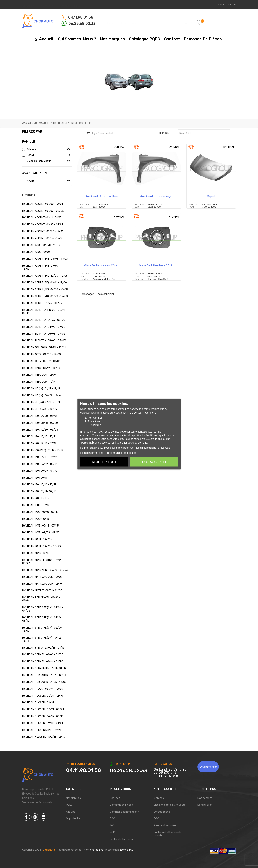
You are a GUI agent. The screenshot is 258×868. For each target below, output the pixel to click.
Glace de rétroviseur (46, 161)
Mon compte (205, 798)
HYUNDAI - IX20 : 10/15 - (36, 519)
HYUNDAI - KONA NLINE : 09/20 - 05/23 (45, 570)
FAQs (113, 825)
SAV (112, 819)
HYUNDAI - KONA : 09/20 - (37, 539)
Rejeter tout (104, 462)
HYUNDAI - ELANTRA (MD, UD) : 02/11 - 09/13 (44, 312)
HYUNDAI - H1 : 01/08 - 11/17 (39, 382)
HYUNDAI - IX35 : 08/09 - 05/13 (41, 533)
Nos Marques (73, 798)
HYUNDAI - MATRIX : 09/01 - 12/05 (42, 591)
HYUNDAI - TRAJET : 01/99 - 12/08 (43, 689)
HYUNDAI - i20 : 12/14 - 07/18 (39, 443)
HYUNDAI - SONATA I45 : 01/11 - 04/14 (44, 668)
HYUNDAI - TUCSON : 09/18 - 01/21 (43, 723)
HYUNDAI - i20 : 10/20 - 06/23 (40, 430)
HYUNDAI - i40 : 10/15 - (36, 498)
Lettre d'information (122, 839)
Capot (46, 155)
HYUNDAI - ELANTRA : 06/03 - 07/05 (44, 334)
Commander (208, 767)
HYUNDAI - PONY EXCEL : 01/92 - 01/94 (41, 599)
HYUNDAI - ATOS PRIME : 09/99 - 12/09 (41, 267)
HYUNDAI (29, 195)
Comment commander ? (124, 812)
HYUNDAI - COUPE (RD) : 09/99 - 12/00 (45, 296)
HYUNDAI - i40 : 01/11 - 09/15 (39, 491)
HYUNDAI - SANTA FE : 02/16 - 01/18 (43, 648)
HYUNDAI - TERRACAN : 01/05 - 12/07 (44, 682)
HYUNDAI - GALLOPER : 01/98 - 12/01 (44, 347)
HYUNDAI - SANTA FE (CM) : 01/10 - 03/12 (42, 619)
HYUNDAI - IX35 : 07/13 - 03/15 (41, 526)
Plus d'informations (92, 453)
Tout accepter (154, 462)
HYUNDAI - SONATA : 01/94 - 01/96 (43, 662)
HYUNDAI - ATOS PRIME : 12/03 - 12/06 (45, 276)
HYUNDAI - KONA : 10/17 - (37, 553)
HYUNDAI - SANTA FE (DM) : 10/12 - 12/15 (42, 639)
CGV (156, 819)
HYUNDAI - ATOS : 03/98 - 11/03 (41, 245)
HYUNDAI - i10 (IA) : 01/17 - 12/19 (41, 389)
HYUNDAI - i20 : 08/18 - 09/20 (40, 423)
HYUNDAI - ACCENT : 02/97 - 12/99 (43, 231)
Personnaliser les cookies (121, 453)
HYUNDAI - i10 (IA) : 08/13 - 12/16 (42, 396)
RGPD (113, 832)
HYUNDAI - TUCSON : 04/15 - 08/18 (43, 716)
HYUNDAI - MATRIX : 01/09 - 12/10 (42, 584)
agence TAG (126, 850)
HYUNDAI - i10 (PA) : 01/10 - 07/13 (42, 402)
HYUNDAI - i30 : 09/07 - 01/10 (40, 471)
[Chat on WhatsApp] (129, 771)
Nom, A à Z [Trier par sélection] (205, 133)
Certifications (162, 812)
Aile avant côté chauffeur (102, 196)
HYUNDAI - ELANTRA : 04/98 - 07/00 (44, 327)
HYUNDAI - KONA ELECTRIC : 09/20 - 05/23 (43, 562)
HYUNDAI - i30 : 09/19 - (36, 478)
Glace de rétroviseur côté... (102, 265)
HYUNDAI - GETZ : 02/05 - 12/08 (42, 354)
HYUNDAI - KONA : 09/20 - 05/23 (42, 546)
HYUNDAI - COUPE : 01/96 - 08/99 (42, 303)
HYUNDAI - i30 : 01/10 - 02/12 (40, 457)
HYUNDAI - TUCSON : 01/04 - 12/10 (43, 696)
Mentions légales (93, 850)
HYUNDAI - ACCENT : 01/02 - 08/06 (43, 211)
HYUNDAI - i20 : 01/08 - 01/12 (40, 416)
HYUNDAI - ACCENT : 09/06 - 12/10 (43, 238)
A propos (159, 798)
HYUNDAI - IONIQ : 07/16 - (37, 505)
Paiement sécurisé (165, 825)
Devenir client (206, 805)
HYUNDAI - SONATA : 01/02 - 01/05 (43, 655)
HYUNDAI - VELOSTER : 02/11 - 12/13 (44, 737)
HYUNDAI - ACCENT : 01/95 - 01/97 (43, 225)
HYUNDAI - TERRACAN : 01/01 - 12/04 (44, 675)
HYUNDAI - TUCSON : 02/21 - (39, 703)
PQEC (69, 805)
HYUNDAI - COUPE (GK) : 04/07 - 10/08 (45, 289)
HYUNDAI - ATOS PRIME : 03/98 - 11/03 (45, 259)
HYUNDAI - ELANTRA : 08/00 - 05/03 (44, 341)
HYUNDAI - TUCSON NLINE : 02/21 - (43, 730)
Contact (115, 798)
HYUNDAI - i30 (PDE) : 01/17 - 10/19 (43, 450)
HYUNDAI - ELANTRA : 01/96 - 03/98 (44, 320)
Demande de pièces (121, 805)
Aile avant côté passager (156, 196)
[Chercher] (146, 21)
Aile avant (46, 149)
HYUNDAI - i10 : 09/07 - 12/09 (40, 409)
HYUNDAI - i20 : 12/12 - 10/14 (39, 437)
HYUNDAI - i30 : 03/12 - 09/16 (40, 464)
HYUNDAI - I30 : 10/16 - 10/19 (39, 485)
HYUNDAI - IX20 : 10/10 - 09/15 (40, 512)
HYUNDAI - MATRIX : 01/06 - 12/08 (42, 577)
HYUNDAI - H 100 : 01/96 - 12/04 (41, 368)
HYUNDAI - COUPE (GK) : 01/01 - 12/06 (45, 283)
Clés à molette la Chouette (170, 805)
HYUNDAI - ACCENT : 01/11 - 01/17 (42, 218)
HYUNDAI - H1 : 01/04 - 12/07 (39, 375)
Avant (46, 181)
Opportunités (74, 819)
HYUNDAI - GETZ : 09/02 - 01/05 (41, 361)
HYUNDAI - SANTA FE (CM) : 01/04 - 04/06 (43, 609)
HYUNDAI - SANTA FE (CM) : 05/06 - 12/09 (43, 629)
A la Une (71, 812)
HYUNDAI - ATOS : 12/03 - (37, 252)
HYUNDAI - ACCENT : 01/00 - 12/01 (43, 204)
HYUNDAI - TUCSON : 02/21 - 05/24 (43, 709)
